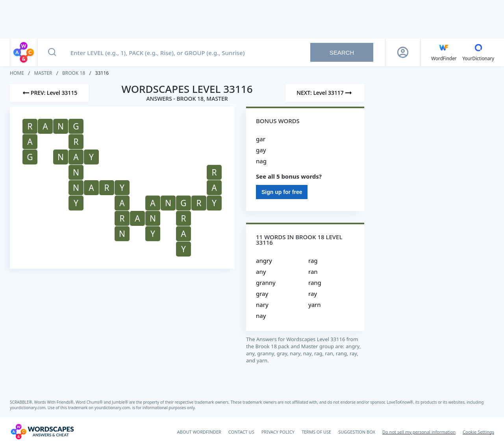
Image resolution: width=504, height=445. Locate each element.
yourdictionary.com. (29, 408)
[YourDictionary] (478, 52)
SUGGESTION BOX (357, 432)
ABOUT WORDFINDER (199, 432)
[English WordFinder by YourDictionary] (444, 52)
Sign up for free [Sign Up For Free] (282, 192)
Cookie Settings (478, 432)
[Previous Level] (49, 93)
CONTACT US (241, 432)
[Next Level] (325, 93)
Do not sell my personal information (419, 432)
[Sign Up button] (403, 52)
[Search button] (52, 52)
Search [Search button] (342, 53)
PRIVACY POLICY (278, 432)
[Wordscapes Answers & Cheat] (42, 432)
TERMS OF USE (316, 432)
